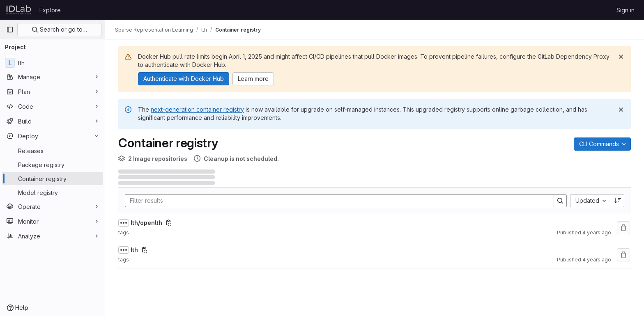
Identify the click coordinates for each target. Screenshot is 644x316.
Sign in (626, 10)
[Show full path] (124, 223)
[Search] (335, 201)
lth (134, 250)
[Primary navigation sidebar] (10, 30)
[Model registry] (52, 192)
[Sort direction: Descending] (618, 201)
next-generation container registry (197, 109)
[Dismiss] (621, 57)
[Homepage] (19, 10)
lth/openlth (146, 223)
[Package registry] (52, 165)
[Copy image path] (169, 223)
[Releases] (52, 151)
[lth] (52, 63)
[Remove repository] (623, 228)
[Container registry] (52, 179)
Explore (50, 10)
